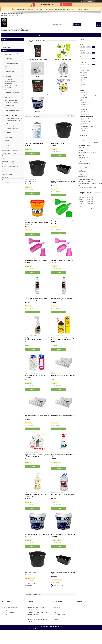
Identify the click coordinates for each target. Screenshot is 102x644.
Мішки (8, 123)
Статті (4, 172)
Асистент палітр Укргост (61, 617)
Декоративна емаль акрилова (12, 610)
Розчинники (9, 79)
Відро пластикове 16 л (32, 572)
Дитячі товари (11, 126)
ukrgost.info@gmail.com (85, 167)
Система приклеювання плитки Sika (12, 58)
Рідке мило (10, 132)
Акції (4, 42)
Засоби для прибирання (13, 121)
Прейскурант (6, 48)
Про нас (41, 35)
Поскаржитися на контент (54, 628)
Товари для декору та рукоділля (11, 86)
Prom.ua (60, 626)
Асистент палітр (82, 35)
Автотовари (9, 138)
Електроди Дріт (10, 105)
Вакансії (98, 35)
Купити (32, 153)
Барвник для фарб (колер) (36, 607)
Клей (7, 95)
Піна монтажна (9, 71)
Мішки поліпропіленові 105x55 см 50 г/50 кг (37, 416)
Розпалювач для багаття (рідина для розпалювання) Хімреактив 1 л (62, 299)
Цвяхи (7, 140)
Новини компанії (7, 175)
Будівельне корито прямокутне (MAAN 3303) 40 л (63, 182)
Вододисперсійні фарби (12, 64)
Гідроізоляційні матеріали (12, 110)
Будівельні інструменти (12, 108)
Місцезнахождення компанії (10, 167)
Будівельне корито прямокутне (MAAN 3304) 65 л (63, 573)
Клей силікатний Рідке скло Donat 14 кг (63, 534)
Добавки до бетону (11, 98)
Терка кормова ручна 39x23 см (34, 143)
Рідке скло (10, 135)
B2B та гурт (5, 156)
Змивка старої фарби (10, 612)
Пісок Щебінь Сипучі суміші (13, 103)
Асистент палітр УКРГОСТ (9, 153)
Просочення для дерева (12, 92)
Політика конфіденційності (69, 628)
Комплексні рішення (29, 35)
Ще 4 (83, 131)
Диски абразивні (10, 113)
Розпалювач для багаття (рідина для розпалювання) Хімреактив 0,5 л (36, 299)
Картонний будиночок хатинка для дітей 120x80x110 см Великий (37, 456)
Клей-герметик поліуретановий (38, 619)
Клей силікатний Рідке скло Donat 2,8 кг (37, 534)
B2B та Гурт (71, 35)
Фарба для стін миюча (35, 610)
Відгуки (4, 169)
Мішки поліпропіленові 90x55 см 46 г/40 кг (63, 416)
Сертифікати (6, 177)
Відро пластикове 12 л (58, 143)
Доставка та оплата (60, 35)
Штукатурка (9, 145)
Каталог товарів (15, 35)
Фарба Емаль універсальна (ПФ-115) (39, 612)
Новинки (5, 45)
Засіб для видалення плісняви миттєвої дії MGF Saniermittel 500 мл (37, 339)
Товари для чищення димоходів (13, 129)
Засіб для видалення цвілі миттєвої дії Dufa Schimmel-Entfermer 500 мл (63, 339)
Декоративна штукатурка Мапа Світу (13, 54)
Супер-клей (32, 617)
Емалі (7, 66)
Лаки (7, 74)
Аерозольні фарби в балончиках (11, 82)
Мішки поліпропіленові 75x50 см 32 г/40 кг (63, 376)
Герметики (8, 69)
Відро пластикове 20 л (32, 181)
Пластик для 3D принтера (12, 61)
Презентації (6, 180)
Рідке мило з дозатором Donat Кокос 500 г (63, 456)
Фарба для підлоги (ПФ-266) (37, 615)
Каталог (4, 50)
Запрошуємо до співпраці (87, 605)
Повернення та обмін (8, 164)
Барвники (8, 90)
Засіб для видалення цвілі (11, 607)
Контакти (48, 35)
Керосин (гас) (7, 605)
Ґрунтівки (8, 76)
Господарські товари (11, 115)
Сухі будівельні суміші (11, 100)
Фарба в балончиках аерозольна (39, 622)
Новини (91, 35)
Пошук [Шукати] (77, 25)
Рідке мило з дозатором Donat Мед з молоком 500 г (36, 495)
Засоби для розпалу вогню (14, 118)
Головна (5, 35)
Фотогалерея (6, 182)
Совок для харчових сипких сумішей (62, 221)
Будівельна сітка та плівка (13, 148)
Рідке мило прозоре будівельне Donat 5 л (63, 495)
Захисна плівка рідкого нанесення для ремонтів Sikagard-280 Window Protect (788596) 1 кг (36, 222)
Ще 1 (83, 87)
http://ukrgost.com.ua (84, 164)
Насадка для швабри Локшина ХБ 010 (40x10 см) (36, 376)
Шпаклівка (8, 143)
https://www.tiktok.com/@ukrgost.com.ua (89, 188)
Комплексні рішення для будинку (12, 151)
